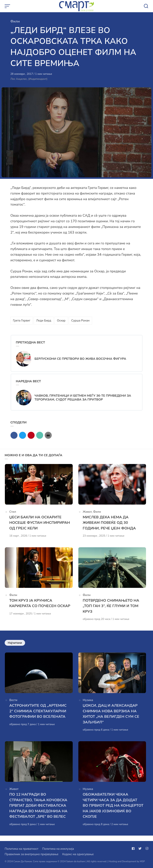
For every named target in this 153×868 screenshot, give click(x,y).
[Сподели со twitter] (23, 435)
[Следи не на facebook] (134, 849)
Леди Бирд (44, 321)
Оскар (61, 321)
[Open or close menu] (8, 6)
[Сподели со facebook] (14, 435)
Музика (88, 704)
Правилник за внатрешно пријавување (31, 854)
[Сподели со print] (48, 435)
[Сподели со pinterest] (31, 435)
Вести (13, 704)
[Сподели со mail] (40, 435)
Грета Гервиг (22, 321)
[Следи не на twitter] (140, 849)
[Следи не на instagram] (146, 849)
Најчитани (15, 645)
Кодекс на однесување (78, 854)
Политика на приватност (21, 849)
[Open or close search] (146, 6)
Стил (13, 513)
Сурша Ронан (80, 321)
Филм (15, 21)
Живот (87, 513)
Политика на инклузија (58, 849)
